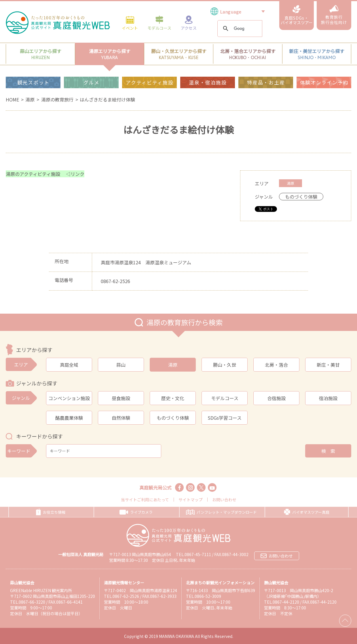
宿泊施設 (328, 398)
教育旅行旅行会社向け (334, 15)
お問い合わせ (224, 500)
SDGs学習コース (225, 418)
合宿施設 (276, 398)
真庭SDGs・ (297, 15)
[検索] (239, 29)
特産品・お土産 (266, 82)
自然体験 (121, 418)
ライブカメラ (136, 512)
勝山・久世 (225, 365)
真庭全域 (69, 365)
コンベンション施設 (69, 398)
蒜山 (121, 365)
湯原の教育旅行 (57, 99)
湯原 (30, 99)
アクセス (189, 23)
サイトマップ (191, 500)
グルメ (92, 82)
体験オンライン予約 (324, 82)
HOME (12, 99)
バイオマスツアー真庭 (307, 512)
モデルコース (159, 23)
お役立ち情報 (51, 512)
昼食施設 (121, 398)
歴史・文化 (173, 398)
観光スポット (33, 82)
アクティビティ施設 (150, 82)
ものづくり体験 (173, 418)
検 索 (328, 451)
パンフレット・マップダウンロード (221, 512)
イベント (130, 23)
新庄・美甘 (328, 365)
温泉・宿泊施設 (208, 82)
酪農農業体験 (69, 418)
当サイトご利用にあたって (145, 500)
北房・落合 (276, 365)
